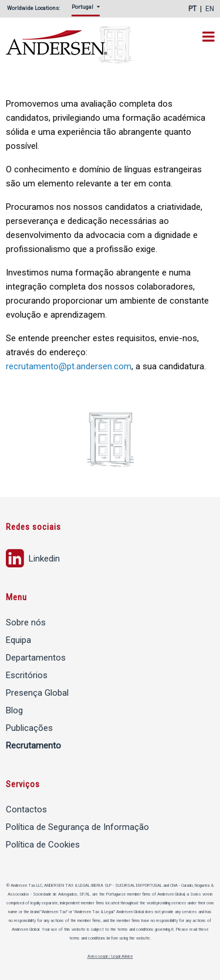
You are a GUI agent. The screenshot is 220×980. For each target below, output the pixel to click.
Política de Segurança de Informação (77, 827)
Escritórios (27, 675)
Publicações (29, 728)
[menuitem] (88, 10)
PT (192, 9)
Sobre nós (26, 622)
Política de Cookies (43, 845)
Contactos (26, 809)
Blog (14, 710)
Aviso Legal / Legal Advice (110, 957)
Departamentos (36, 658)
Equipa (18, 640)
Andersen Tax (77, 45)
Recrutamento (33, 746)
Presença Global (37, 693)
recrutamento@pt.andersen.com (69, 366)
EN (210, 9)
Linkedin (33, 557)
